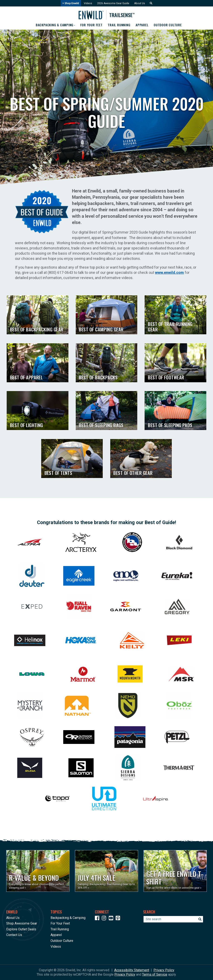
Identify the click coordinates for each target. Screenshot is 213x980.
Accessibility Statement (132, 970)
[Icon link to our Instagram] (105, 919)
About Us (140, 3)
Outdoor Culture (169, 25)
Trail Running (119, 25)
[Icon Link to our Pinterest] (119, 919)
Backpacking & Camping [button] (54, 25)
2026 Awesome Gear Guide (113, 3)
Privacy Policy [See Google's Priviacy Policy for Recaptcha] (125, 974)
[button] (151, 3)
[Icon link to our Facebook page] (98, 919)
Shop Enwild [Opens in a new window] (70, 3)
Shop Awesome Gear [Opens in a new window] (22, 923)
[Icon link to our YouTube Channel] (112, 919)
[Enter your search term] (173, 919)
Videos (88, 3)
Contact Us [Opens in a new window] (14, 935)
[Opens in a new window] (38, 871)
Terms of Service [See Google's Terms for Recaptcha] (155, 974)
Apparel (143, 25)
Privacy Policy (164, 970)
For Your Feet (91, 25)
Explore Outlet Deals (21, 929)
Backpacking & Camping (68, 918)
